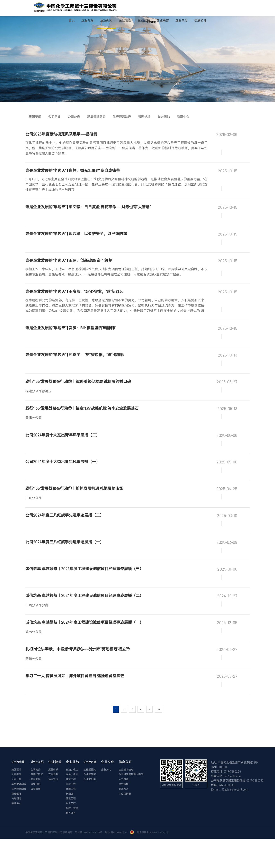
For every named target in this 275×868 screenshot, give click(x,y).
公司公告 (16, 808)
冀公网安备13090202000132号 (153, 862)
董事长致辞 (37, 803)
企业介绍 (87, 20)
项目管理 (53, 808)
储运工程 (71, 828)
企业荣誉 (163, 20)
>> (159, 738)
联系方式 (124, 818)
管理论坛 (16, 823)
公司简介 (36, 798)
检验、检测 (72, 837)
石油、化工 (72, 798)
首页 (72, 20)
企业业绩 (144, 20)
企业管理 (125, 20)
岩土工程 (71, 832)
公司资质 (36, 818)
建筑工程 (71, 808)
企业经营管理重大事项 (131, 803)
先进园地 (16, 828)
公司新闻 (16, 803)
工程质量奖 (90, 798)
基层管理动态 (19, 813)
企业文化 (181, 20)
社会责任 (124, 813)
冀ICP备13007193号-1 (116, 862)
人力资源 (124, 808)
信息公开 (200, 20)
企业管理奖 (90, 803)
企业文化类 (90, 808)
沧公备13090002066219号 (88, 862)
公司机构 (36, 813)
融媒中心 (16, 832)
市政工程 (71, 813)
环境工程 (71, 818)
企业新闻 (106, 20)
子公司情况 (125, 823)
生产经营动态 (19, 818)
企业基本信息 (126, 798)
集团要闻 (16, 798)
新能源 (70, 823)
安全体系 (53, 803)
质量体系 (53, 798)
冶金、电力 (72, 803)
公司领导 (36, 808)
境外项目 (71, 842)
